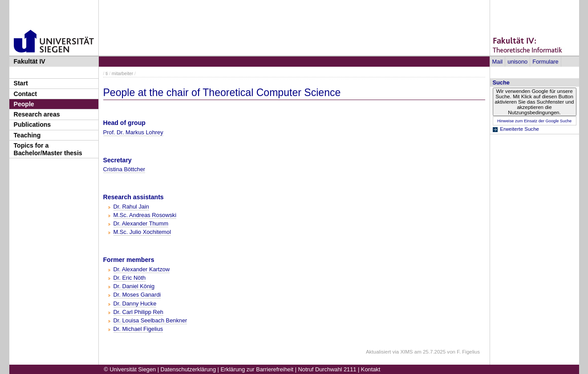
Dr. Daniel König (134, 286)
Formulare (545, 62)
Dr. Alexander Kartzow (142, 269)
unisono (517, 62)
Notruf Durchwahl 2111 (327, 369)
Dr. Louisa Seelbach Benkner (150, 320)
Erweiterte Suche (519, 129)
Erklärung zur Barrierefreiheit (257, 369)
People (24, 104)
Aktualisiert (378, 352)
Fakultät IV (30, 61)
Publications (32, 125)
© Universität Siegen (130, 369)
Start (21, 83)
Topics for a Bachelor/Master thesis (48, 149)
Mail (497, 62)
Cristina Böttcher (124, 169)
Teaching (27, 135)
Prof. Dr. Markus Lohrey (133, 132)
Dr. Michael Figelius (138, 329)
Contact (25, 94)
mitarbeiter (122, 74)
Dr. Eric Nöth (130, 278)
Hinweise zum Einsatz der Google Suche (534, 121)
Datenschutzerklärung (188, 369)
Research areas (37, 114)
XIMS (406, 352)
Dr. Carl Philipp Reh (138, 312)
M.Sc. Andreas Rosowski (145, 215)
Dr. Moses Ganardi (137, 295)
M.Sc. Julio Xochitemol (142, 232)
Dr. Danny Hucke (135, 304)
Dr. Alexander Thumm (141, 223)
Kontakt (371, 369)
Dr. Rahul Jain (131, 207)
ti (107, 74)
